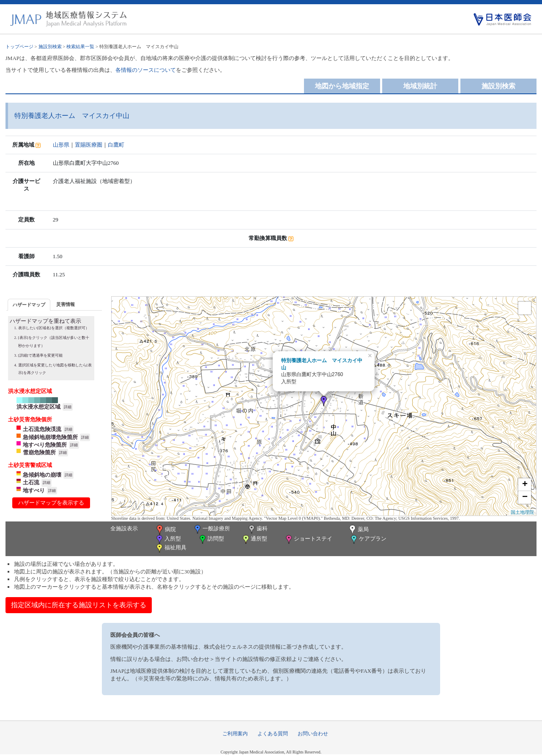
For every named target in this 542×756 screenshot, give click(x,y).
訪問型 (211, 539)
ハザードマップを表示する (51, 503)
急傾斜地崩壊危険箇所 (50, 437)
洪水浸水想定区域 (38, 407)
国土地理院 (522, 512)
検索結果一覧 (80, 46)
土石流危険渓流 (42, 429)
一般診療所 (211, 529)
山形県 (61, 145)
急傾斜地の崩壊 (42, 475)
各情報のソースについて (146, 70)
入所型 (168, 539)
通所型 (254, 539)
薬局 (358, 530)
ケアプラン (368, 539)
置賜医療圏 (89, 145)
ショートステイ (308, 539)
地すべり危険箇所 (45, 445)
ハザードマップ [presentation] (29, 305)
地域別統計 (420, 86)
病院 (165, 530)
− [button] (525, 497)
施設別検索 (50, 46)
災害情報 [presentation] (66, 304)
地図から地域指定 (342, 86)
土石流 (31, 482)
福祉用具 (171, 548)
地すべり (34, 490)
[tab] (29, 304)
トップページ (19, 46)
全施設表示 (124, 528)
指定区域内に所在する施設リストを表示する (79, 605)
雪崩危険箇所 (39, 452)
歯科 (257, 529)
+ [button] (525, 485)
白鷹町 (116, 145)
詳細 (68, 407)
